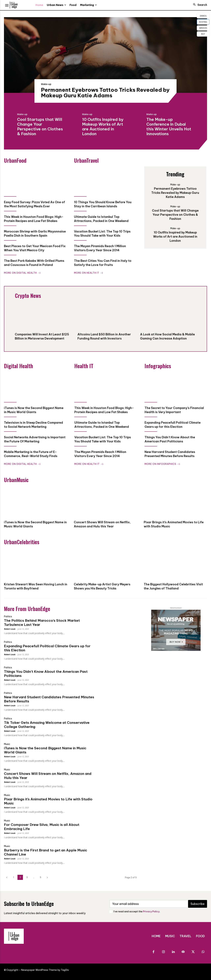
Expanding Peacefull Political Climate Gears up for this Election (47, 648)
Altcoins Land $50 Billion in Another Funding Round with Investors (104, 336)
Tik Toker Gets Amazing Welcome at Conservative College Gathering (47, 725)
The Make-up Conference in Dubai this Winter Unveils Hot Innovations (169, 126)
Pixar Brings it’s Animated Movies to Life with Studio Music (48, 801)
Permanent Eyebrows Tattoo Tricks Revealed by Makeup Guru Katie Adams (105, 93)
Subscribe (198, 904)
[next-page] (47, 877)
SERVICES (203, 28)
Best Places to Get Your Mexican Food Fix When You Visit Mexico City (35, 248)
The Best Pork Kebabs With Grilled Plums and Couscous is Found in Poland (34, 263)
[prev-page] (7, 877)
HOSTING (203, 22)
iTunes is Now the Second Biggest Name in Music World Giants (45, 750)
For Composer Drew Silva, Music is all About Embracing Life (42, 827)
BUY (203, 34)
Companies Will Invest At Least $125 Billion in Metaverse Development (42, 336)
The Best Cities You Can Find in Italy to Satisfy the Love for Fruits (103, 263)
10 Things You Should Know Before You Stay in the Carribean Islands (103, 204)
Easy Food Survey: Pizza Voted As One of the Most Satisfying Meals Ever (34, 204)
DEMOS (203, 16)
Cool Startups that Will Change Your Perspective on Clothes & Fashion (40, 126)
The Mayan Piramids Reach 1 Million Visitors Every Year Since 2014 (100, 248)
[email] (149, 904)
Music (7, 744)
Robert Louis (10, 629)
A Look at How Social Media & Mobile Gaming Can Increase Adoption (167, 336)
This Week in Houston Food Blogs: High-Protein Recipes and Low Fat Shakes (34, 219)
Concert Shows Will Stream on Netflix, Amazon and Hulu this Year (48, 776)
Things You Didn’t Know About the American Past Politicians (46, 674)
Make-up (46, 84)
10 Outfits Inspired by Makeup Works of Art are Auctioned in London (103, 126)
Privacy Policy (151, 912)
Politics (8, 616)
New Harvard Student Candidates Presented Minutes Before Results (49, 699)
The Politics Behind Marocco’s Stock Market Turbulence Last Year (42, 623)
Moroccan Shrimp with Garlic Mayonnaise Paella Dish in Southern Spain (35, 233)
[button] (199, 5)
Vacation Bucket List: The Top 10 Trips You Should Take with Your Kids (102, 233)
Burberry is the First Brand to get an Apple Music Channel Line (46, 852)
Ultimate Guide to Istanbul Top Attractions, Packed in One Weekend (101, 219)
